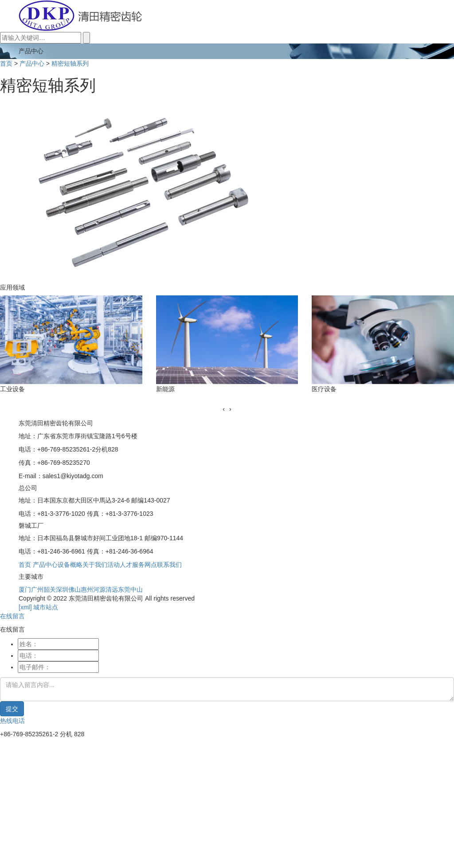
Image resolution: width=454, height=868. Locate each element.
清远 (112, 589)
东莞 (124, 589)
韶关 (50, 589)
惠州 (87, 589)
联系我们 (169, 565)
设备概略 (70, 565)
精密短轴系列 (70, 63)
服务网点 (145, 565)
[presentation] (224, 409)
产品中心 (32, 63)
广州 (37, 589)
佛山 (74, 589)
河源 (99, 589)
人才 (126, 565)
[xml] (25, 607)
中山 (137, 589)
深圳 (62, 589)
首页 (6, 63)
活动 (113, 565)
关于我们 (95, 565)
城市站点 (46, 607)
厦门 (25, 589)
